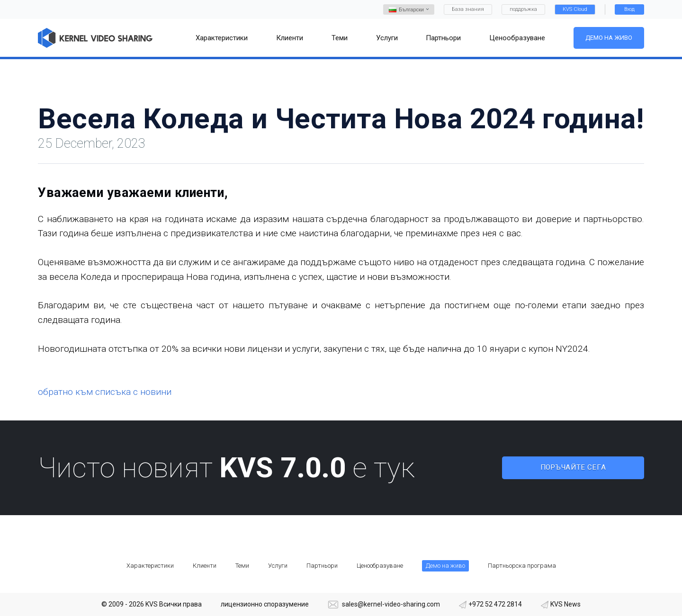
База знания (468, 9)
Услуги (278, 566)
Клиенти (205, 566)
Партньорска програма (522, 566)
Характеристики (150, 566)
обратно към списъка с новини (105, 392)
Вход (629, 9)
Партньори (322, 566)
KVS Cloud (575, 9)
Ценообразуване (380, 566)
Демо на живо (609, 38)
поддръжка (523, 9)
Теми (242, 566)
